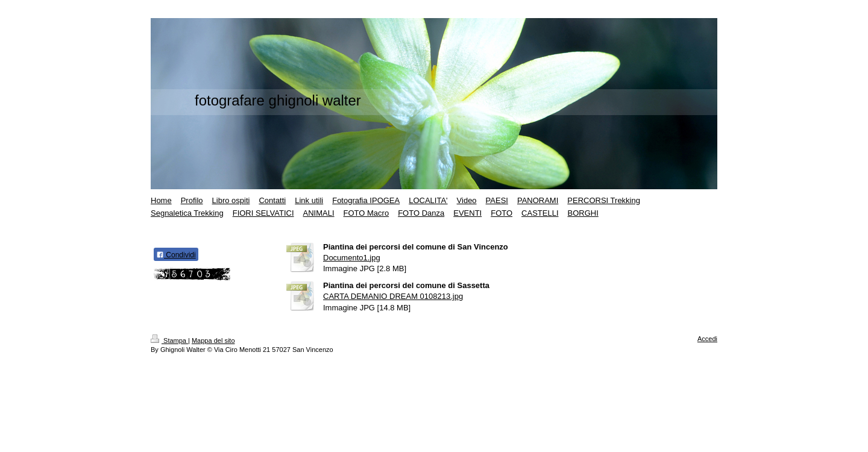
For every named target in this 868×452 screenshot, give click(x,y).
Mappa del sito (213, 341)
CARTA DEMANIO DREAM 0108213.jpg (393, 296)
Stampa (169, 341)
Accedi (707, 339)
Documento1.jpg (352, 258)
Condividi (176, 255)
